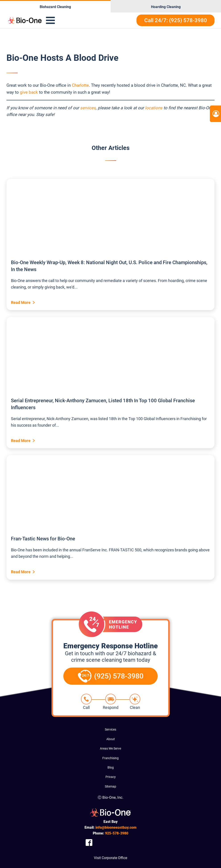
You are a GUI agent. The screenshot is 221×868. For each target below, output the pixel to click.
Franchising (110, 758)
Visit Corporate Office (110, 858)
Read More (21, 302)
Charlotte (80, 85)
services (88, 108)
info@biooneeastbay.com (116, 827)
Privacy (111, 777)
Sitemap (110, 786)
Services (110, 729)
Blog (111, 767)
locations (154, 108)
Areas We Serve (110, 748)
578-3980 (117, 833)
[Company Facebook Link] (89, 842)
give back (29, 92)
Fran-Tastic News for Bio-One (43, 539)
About (111, 739)
